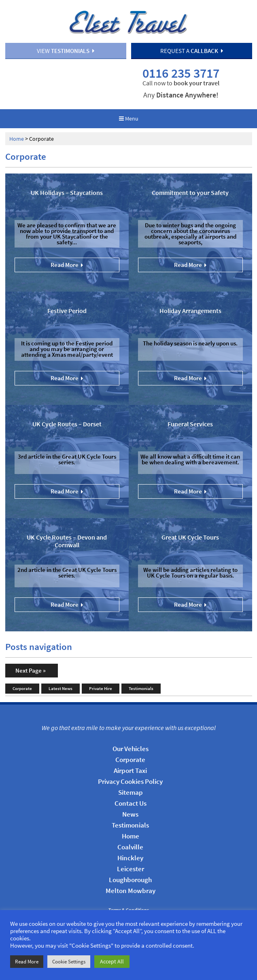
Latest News (61, 673)
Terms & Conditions (129, 894)
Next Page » (31, 655)
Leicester (131, 853)
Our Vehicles (131, 733)
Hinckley (130, 842)
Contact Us (131, 787)
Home (17, 123)
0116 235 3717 (190, 72)
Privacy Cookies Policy (130, 766)
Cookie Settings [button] (69, 962)
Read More (27, 962)
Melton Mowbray (131, 875)
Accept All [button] (112, 961)
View (66, 52)
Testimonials (141, 673)
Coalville (130, 831)
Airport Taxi (130, 755)
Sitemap (131, 777)
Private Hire (101, 673)
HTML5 (143, 902)
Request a (192, 52)
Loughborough (130, 864)
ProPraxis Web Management (208, 902)
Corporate (22, 673)
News (130, 798)
